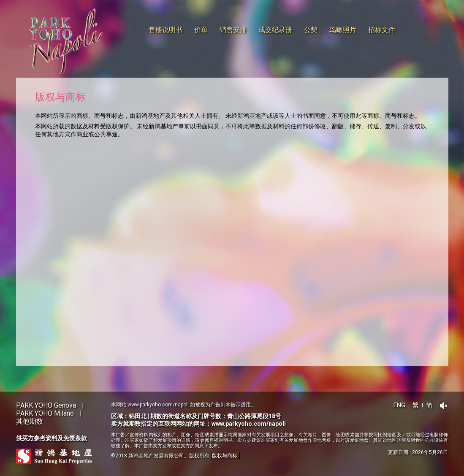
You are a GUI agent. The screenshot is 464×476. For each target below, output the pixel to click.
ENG (399, 405)
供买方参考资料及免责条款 (52, 438)
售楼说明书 (166, 30)
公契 (311, 30)
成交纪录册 (275, 30)
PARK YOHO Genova (46, 405)
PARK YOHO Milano (45, 413)
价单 (201, 30)
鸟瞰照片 (343, 30)
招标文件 (382, 30)
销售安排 (233, 30)
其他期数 (30, 421)
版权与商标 (225, 456)
